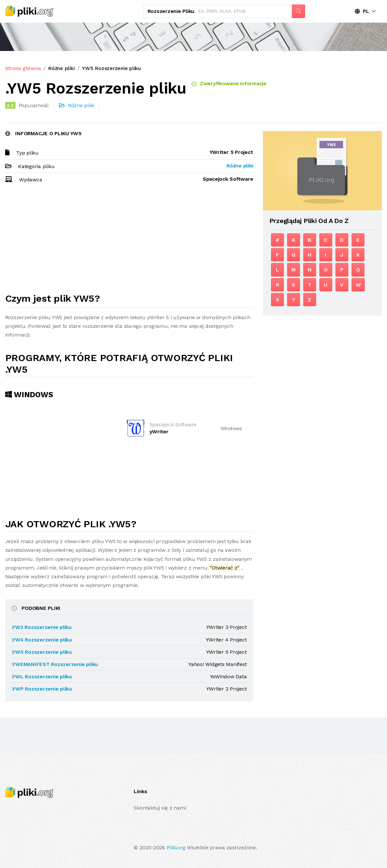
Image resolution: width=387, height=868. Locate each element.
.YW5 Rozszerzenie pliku (42, 652)
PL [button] (362, 11)
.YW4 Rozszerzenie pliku (42, 640)
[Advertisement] (129, 241)
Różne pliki (61, 68)
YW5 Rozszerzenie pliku (111, 68)
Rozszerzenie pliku (171, 11)
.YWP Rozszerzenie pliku (42, 689)
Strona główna (23, 68)
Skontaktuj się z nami (160, 808)
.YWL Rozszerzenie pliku (42, 676)
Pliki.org (176, 848)
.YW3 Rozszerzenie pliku (42, 627)
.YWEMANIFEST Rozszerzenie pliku (55, 664)
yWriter (159, 432)
